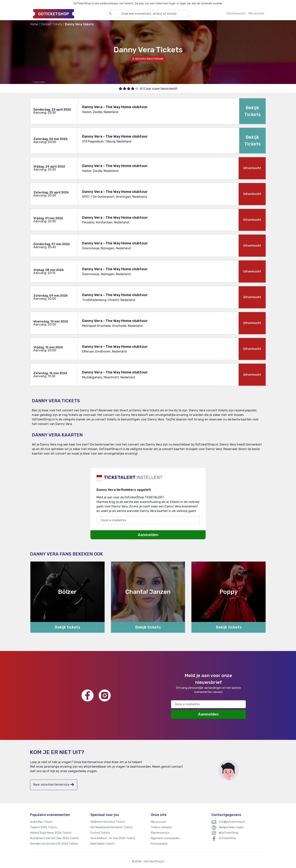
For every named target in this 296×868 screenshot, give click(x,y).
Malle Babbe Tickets (103, 844)
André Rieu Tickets (41, 822)
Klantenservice (160, 833)
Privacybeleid (159, 844)
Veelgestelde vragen (231, 827)
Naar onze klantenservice (54, 785)
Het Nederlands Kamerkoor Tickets (112, 827)
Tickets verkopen (161, 827)
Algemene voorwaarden (165, 838)
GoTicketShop (227, 838)
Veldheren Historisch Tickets (108, 822)
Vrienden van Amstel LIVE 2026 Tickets (54, 844)
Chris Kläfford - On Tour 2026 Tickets (113, 838)
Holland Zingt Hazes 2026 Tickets (51, 833)
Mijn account (159, 822)
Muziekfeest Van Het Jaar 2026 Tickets (54, 838)
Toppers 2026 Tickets (44, 827)
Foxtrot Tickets (100, 833)
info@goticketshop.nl (232, 822)
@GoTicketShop (229, 833)
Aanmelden (148, 535)
